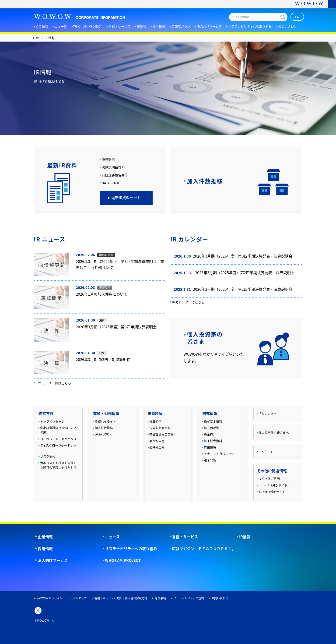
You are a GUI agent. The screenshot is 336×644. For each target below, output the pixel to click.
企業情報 (45, 537)
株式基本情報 (213, 421)
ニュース (112, 537)
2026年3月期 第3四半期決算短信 (103, 359)
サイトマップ (78, 598)
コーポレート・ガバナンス (58, 439)
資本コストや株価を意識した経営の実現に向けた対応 (58, 465)
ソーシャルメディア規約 (189, 598)
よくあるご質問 (269, 479)
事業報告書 (157, 441)
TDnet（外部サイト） (273, 492)
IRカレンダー (268, 413)
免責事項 (160, 598)
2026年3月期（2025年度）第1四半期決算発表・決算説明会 (243, 289)
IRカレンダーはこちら (188, 302)
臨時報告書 (157, 447)
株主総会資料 (213, 441)
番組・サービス (185, 537)
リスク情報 (48, 456)
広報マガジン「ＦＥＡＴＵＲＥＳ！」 (204, 548)
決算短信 (108, 159)
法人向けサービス (53, 560)
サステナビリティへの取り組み (131, 548)
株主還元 (210, 434)
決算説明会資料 (113, 167)
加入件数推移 (104, 428)
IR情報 (245, 537)
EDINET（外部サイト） (275, 485)
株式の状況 (212, 428)
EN (297, 17)
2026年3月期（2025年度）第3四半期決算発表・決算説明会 (243, 256)
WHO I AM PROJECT (123, 560)
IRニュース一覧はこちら (53, 383)
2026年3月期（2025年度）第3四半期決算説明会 (116, 327)
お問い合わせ (220, 598)
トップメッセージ (52, 421)
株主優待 (210, 447)
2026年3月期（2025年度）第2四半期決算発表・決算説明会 (245, 272)
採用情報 (45, 548)
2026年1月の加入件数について (102, 294)
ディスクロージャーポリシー (58, 448)
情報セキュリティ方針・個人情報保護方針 (121, 598)
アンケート (266, 452)
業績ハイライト (105, 421)
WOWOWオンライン (50, 598)
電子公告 (210, 460)
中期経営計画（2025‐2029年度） (59, 430)
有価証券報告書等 (115, 175)
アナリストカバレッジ (219, 454)
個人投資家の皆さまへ (274, 433)
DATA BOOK (110, 183)
